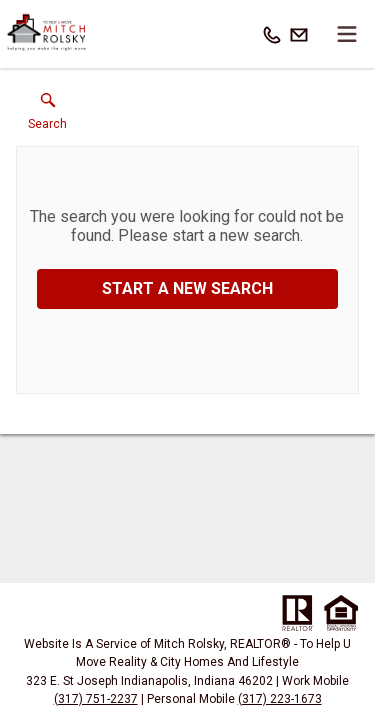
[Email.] (299, 34)
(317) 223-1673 (280, 699)
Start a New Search (187, 288)
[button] (47, 116)
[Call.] (272, 34)
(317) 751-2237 (96, 699)
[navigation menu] (347, 34)
